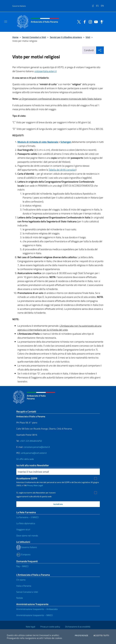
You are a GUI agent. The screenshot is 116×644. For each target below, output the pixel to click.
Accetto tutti (101, 635)
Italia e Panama (24, 586)
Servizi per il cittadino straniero (66, 37)
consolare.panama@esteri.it (37, 447)
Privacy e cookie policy (50, 627)
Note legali (31, 627)
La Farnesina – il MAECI (28, 517)
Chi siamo (21, 580)
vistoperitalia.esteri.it (46, 71)
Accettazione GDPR (27, 478)
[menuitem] (94, 5)
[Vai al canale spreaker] (101, 22)
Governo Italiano (19, 6)
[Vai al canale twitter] (78, 22)
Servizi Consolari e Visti (34, 37)
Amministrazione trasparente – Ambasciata (37, 609)
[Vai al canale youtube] (95, 22)
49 (37, 441)
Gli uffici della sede (25, 459)
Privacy (30, 485)
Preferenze (82, 635)
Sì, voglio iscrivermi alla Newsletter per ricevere (36, 493)
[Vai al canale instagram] (90, 22)
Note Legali (38, 485)
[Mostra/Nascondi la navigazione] (6, 22)
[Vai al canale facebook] (84, 22)
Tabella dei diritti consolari (62, 170)
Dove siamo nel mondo (27, 536)
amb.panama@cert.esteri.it (34, 453)
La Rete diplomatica (26, 523)
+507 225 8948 (27, 441)
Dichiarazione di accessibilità (78, 627)
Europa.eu (23, 554)
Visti (88, 37)
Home (15, 37)
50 (41, 441)
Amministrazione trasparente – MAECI (35, 615)
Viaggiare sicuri (23, 529)
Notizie (20, 598)
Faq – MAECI (22, 566)
